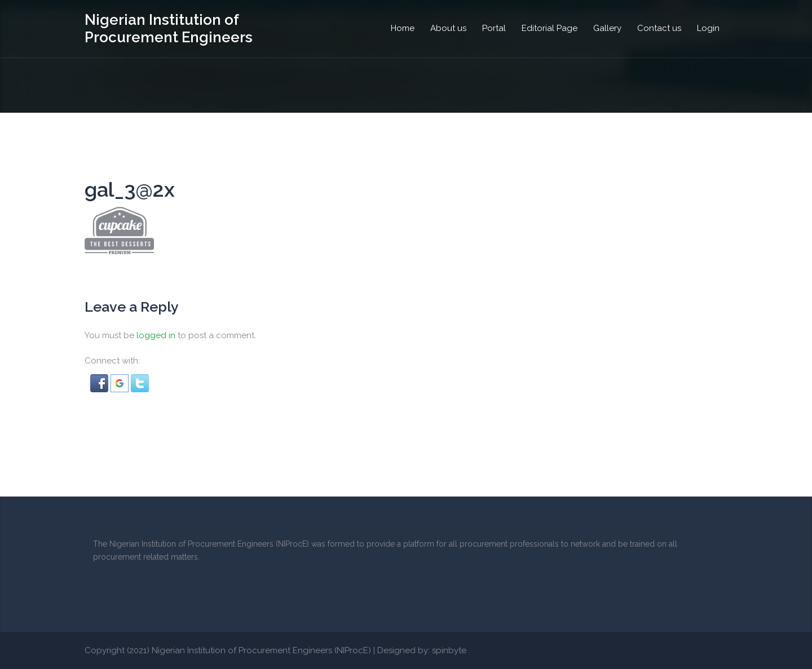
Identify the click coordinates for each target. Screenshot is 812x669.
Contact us (659, 28)
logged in (156, 335)
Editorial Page (550, 28)
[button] (100, 382)
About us (448, 28)
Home (403, 28)
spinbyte (449, 650)
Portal (494, 28)
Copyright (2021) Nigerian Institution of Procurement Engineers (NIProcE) (228, 650)
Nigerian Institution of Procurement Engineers (169, 28)
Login (708, 28)
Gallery (607, 28)
